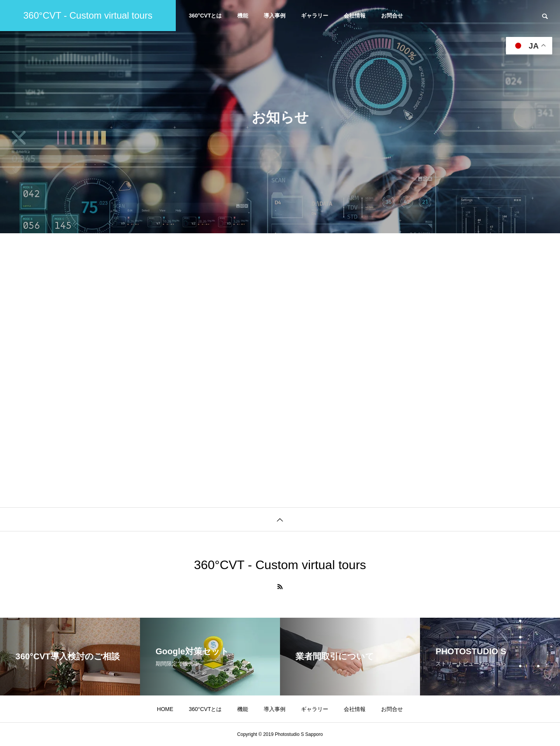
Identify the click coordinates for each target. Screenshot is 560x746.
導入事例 (275, 16)
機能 (243, 16)
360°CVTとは (206, 16)
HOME (165, 709)
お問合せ (392, 16)
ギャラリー (315, 16)
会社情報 (355, 16)
